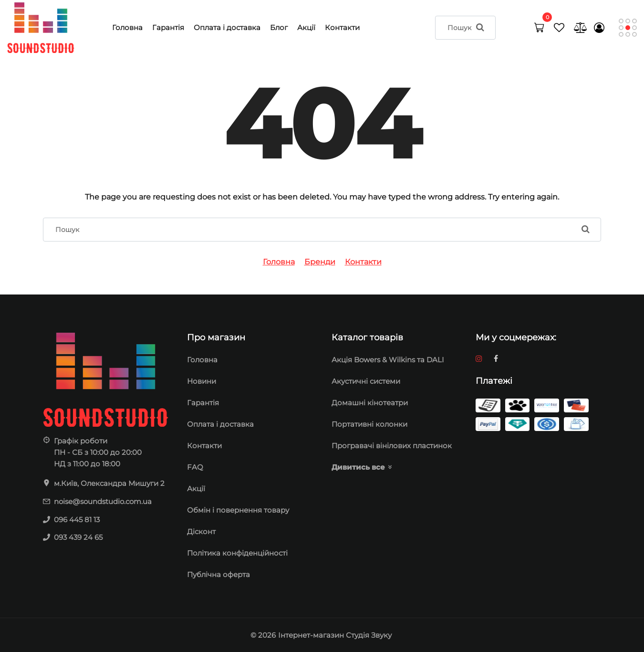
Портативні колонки (369, 424)
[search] (466, 28)
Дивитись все (358, 467)
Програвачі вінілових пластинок (392, 446)
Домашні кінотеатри (370, 403)
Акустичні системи (366, 381)
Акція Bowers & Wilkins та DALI (388, 360)
